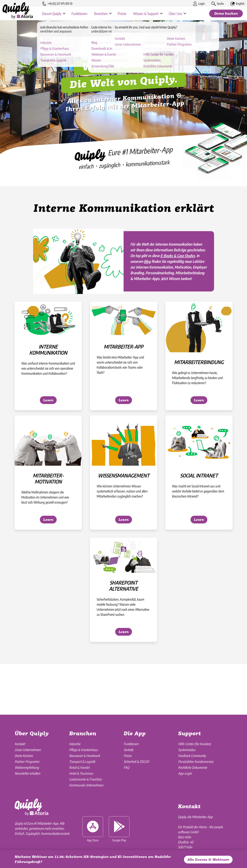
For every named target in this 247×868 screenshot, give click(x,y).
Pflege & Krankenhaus (83, 750)
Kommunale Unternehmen (86, 785)
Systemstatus (187, 750)
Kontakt (20, 744)
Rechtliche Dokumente (193, 767)
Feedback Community (192, 756)
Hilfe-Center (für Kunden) (194, 744)
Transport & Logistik (82, 761)
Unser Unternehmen (28, 750)
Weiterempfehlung (27, 767)
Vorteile (128, 750)
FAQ (126, 767)
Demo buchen (226, 14)
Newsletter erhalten (27, 773)
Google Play (119, 829)
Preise (128, 756)
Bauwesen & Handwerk (84, 756)
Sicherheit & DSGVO (136, 761)
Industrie (75, 744)
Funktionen (131, 744)
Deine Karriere (24, 756)
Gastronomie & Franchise (85, 779)
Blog (147, 278)
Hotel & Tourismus (81, 773)
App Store (93, 829)
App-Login (185, 773)
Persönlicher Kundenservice (196, 761)
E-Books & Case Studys (178, 272)
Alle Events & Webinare (208, 860)
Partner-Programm (27, 761)
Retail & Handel (79, 767)
